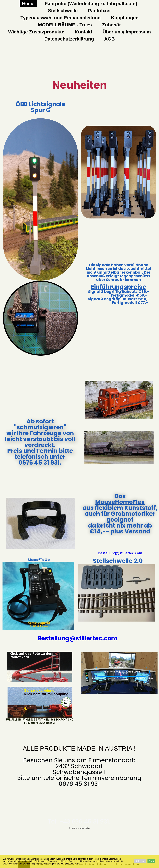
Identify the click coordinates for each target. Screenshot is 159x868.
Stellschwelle (63, 11)
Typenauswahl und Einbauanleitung (60, 18)
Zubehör (112, 25)
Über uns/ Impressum (127, 32)
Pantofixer (100, 11)
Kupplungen (125, 18)
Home (28, 4)
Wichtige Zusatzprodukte (36, 32)
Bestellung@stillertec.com (120, 553)
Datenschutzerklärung (69, 39)
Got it (151, 861)
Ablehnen (140, 861)
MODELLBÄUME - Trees (65, 25)
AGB (109, 39)
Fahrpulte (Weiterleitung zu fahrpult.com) (91, 4)
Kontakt (83, 32)
